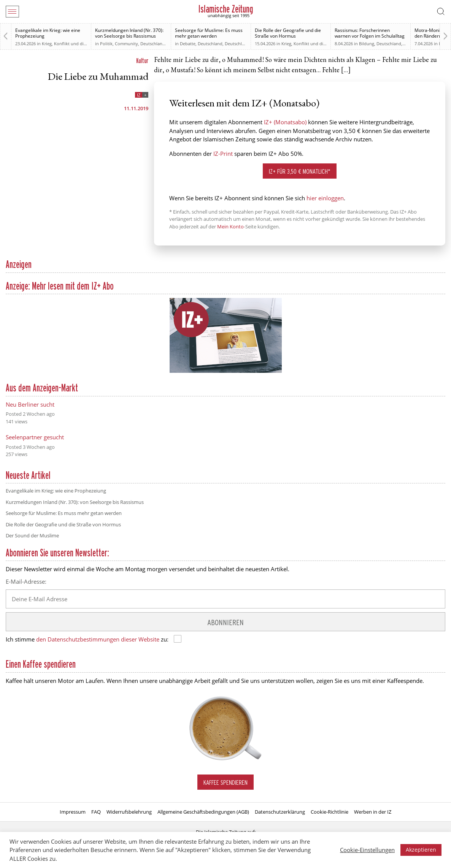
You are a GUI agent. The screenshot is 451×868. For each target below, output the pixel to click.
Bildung (367, 44)
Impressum (73, 812)
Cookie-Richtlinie (330, 812)
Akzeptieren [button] (421, 850)
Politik (106, 44)
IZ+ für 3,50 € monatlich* (300, 171)
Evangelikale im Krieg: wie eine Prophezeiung (48, 33)
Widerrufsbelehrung (129, 812)
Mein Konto (230, 227)
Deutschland (153, 44)
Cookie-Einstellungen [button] (367, 850)
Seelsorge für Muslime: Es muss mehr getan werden (209, 33)
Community (126, 44)
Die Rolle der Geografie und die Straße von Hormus (288, 33)
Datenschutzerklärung (280, 812)
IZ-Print (223, 154)
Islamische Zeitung (226, 9)
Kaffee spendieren (225, 782)
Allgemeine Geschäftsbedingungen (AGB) (203, 812)
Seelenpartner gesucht (35, 437)
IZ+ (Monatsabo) (285, 122)
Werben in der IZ (373, 812)
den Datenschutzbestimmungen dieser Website (98, 639)
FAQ (96, 812)
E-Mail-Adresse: (26, 581)
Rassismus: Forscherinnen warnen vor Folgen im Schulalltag (370, 33)
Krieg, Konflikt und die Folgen (71, 44)
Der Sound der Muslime (32, 535)
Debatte (188, 44)
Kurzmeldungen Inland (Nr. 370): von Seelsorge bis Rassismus (129, 33)
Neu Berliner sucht (30, 404)
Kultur (142, 61)
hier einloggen (325, 198)
